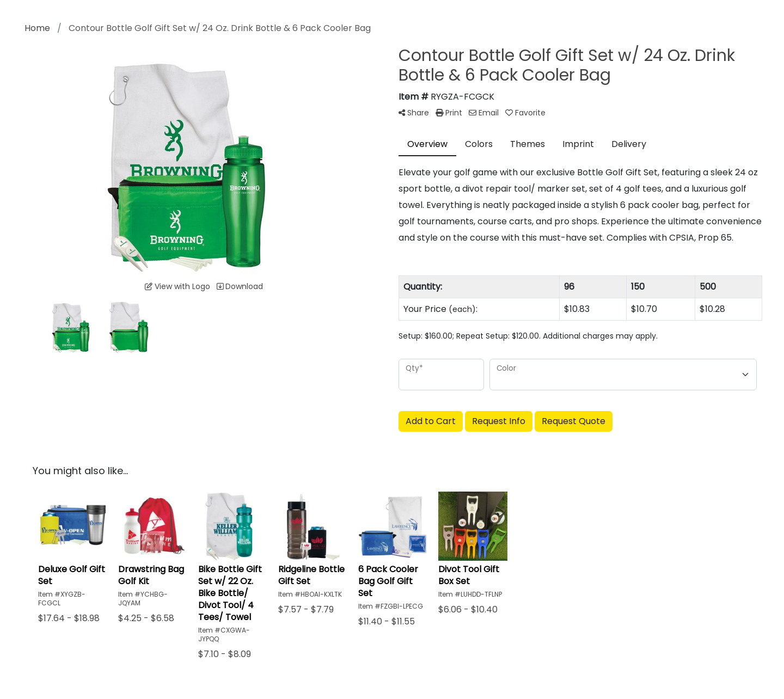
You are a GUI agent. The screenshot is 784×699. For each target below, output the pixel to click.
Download (240, 286)
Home (37, 28)
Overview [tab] (427, 144)
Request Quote (574, 421)
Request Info (499, 421)
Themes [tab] (528, 144)
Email (484, 113)
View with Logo (177, 286)
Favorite (525, 113)
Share (414, 113)
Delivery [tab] (629, 144)
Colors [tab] (479, 144)
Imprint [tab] (578, 144)
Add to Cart (431, 421)
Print (449, 113)
